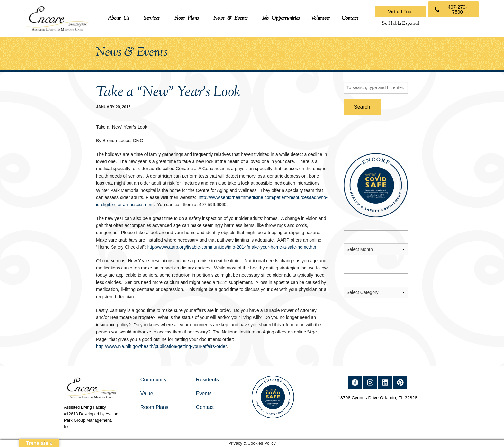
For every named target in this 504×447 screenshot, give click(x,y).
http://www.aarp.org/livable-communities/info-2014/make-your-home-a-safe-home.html (233, 247)
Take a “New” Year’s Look (168, 92)
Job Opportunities (281, 18)
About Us (118, 18)
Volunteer (321, 18)
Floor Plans (186, 18)
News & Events (230, 18)
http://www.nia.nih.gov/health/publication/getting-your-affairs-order (161, 346)
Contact (350, 18)
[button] (120, 19)
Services (152, 18)
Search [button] (362, 107)
